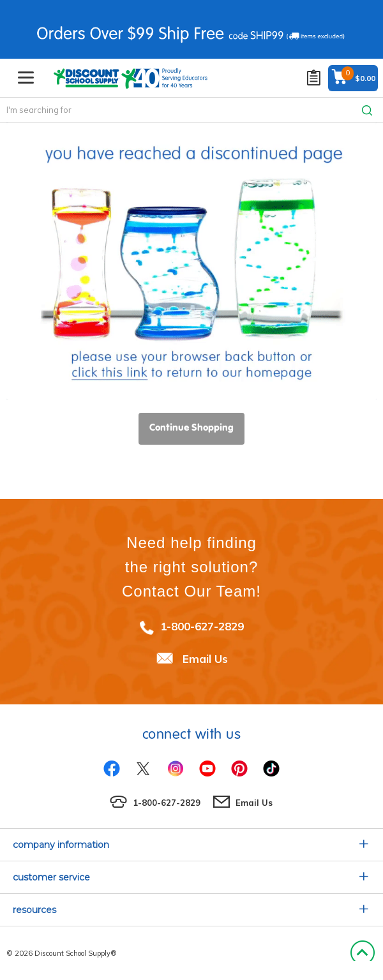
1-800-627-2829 (202, 626)
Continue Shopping (191, 427)
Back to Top (362, 953)
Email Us (205, 659)
